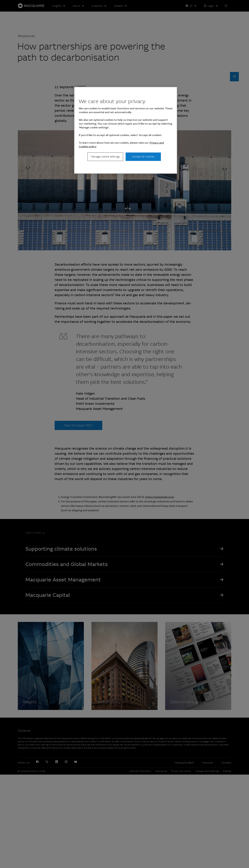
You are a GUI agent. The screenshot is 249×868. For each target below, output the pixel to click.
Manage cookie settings (105, 157)
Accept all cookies (143, 157)
